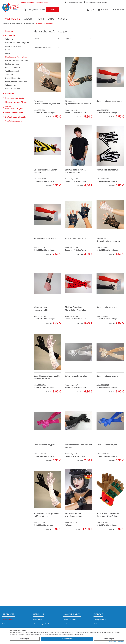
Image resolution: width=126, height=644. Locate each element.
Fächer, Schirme (12, 64)
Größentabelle (98, 624)
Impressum (121, 642)
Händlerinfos (72, 614)
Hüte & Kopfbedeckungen (14, 107)
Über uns (39, 614)
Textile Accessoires (13, 71)
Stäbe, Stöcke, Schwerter (16, 82)
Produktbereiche (12, 19)
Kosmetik (9, 94)
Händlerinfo (39, 2)
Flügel (8, 53)
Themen (40, 19)
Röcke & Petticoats (13, 46)
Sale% (51, 19)
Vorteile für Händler (70, 620)
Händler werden (69, 624)
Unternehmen (37, 620)
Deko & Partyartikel (14, 113)
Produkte (8, 614)
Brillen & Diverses (13, 89)
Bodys (8, 50)
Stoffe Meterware (13, 121)
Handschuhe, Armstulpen (16, 57)
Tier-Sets (9, 75)
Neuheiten (63, 19)
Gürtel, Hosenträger (14, 78)
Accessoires (11, 35)
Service (46, 2)
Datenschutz (112, 642)
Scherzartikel (11, 85)
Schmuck (9, 39)
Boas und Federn (12, 68)
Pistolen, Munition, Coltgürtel (17, 43)
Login (90, 10)
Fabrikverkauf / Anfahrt (28, 2)
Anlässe (28, 19)
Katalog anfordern (100, 620)
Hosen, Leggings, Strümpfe (17, 60)
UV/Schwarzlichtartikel (16, 117)
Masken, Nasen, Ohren (16, 102)
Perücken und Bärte (14, 98)
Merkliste (103, 10)
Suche (53, 10)
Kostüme (9, 31)
